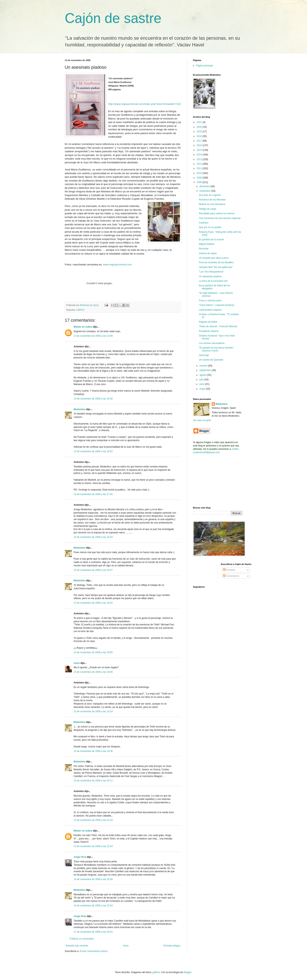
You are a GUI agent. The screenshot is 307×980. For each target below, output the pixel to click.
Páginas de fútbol (208, 322)
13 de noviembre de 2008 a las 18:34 (93, 537)
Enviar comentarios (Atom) (94, 951)
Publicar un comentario (82, 939)
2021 (200, 122)
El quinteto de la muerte (211, 240)
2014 (200, 155)
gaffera (156, 972)
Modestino (80, 409)
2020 (200, 127)
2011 (200, 168)
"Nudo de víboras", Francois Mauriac (218, 326)
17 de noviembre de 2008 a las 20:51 (93, 932)
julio (202, 380)
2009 (200, 178)
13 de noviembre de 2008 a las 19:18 (93, 711)
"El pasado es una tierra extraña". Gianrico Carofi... (217, 349)
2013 (200, 159)
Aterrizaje (204, 355)
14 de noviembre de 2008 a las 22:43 (93, 906)
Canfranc (204, 223)
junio (202, 384)
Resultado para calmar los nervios (217, 213)
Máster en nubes (83, 327)
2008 (200, 182)
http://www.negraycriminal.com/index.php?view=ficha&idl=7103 (144, 104)
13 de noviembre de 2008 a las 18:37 (93, 570)
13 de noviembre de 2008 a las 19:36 (93, 751)
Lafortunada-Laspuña (210, 310)
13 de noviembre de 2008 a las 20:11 (93, 781)
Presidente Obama (209, 331)
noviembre (205, 191)
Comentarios (231, 576)
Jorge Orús (80, 857)
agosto (203, 375)
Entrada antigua (172, 946)
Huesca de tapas (208, 253)
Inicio (126, 946)
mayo (203, 389)
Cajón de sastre (113, 18)
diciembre (205, 186)
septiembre (206, 370)
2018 (200, 136)
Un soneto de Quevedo (211, 360)
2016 (200, 145)
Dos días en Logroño (210, 195)
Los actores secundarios (212, 343)
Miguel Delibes (207, 244)
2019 (200, 132)
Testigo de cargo (208, 209)
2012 (200, 164)
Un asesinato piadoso (210, 276)
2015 (200, 150)
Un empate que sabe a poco (214, 258)
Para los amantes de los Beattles (216, 262)
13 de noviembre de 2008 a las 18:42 (93, 603)
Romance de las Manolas (212, 200)
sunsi (77, 663)
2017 (200, 141)
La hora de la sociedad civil (213, 281)
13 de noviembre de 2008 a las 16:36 (93, 399)
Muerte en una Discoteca (212, 204)
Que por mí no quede (210, 227)
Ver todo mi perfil (202, 420)
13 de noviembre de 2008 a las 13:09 (93, 336)
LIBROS (80, 310)
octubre (204, 366)
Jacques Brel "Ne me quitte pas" (216, 267)
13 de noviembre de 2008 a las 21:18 (93, 820)
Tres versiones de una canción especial (220, 218)
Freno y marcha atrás (210, 301)
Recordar (204, 249)
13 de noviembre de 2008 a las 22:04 (93, 846)
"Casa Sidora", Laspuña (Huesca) (217, 305)
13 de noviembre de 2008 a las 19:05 (93, 652)
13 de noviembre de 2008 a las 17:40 (93, 494)
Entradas (229, 570)
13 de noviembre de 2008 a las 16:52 (93, 451)
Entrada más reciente (77, 946)
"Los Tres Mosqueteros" (211, 272)
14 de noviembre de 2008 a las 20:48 (93, 879)
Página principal (204, 66)
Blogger (188, 972)
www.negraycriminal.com (117, 264)
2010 (200, 173)
